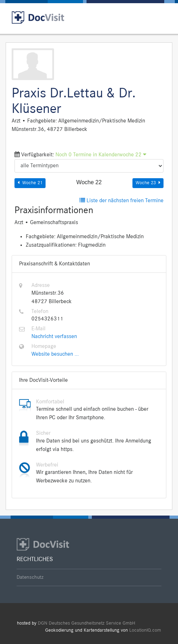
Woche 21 (30, 183)
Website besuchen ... (55, 354)
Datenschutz (30, 577)
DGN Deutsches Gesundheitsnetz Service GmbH (87, 623)
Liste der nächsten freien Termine (121, 201)
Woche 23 (148, 183)
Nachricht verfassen (54, 337)
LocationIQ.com (145, 630)
